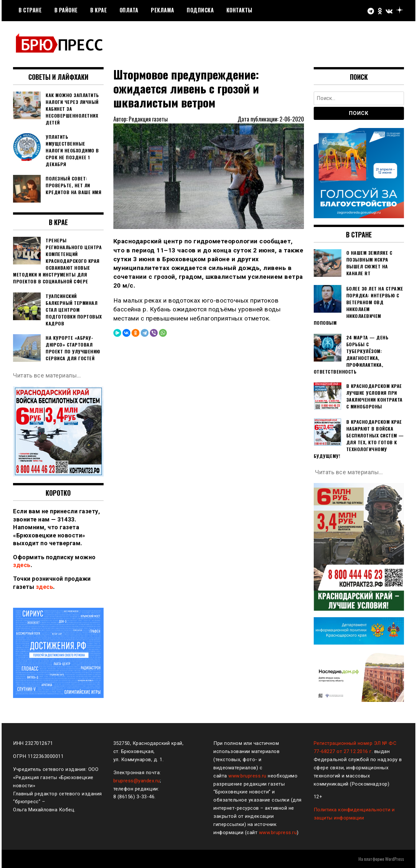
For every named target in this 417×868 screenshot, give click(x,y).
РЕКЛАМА (163, 10)
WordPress (395, 859)
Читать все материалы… (47, 375)
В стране (30, 10)
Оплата (129, 10)
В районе (66, 10)
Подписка (200, 10)
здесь (22, 565)
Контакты (239, 10)
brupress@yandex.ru (137, 781)
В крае (99, 10)
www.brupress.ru (247, 776)
